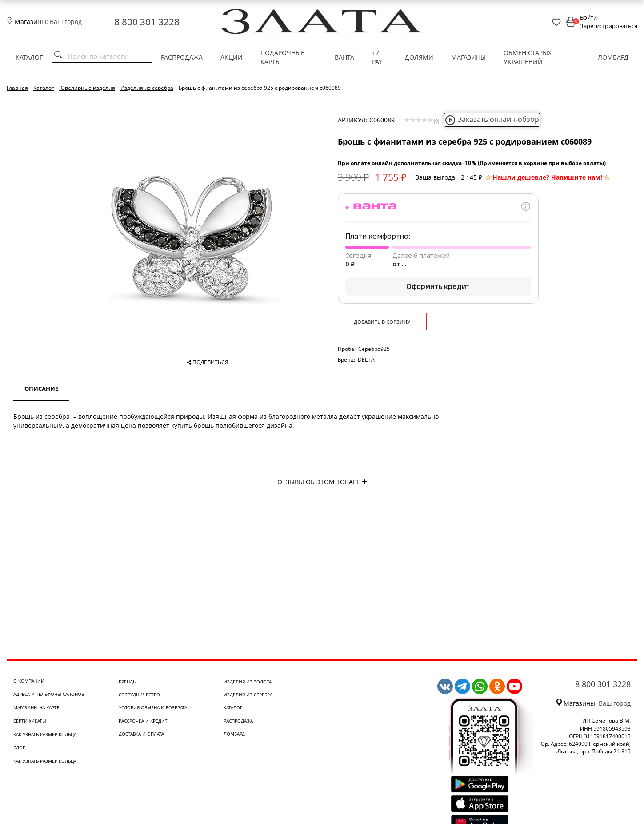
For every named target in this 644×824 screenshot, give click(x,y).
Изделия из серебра (248, 695)
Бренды (128, 682)
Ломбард (613, 57)
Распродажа (182, 57)
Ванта (344, 57)
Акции (232, 57)
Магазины (468, 57)
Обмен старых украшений (528, 57)
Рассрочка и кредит (143, 721)
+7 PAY (377, 57)
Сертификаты (30, 721)
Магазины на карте (36, 707)
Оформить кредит (438, 286)
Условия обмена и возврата (153, 707)
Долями (419, 57)
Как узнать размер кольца (45, 734)
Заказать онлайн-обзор (492, 119)
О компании (29, 681)
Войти (588, 17)
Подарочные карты (282, 57)
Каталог (29, 57)
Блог (19, 748)
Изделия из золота (248, 682)
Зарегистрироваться (609, 26)
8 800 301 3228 (147, 22)
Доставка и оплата (141, 734)
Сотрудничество (139, 695)
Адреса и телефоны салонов (49, 694)
